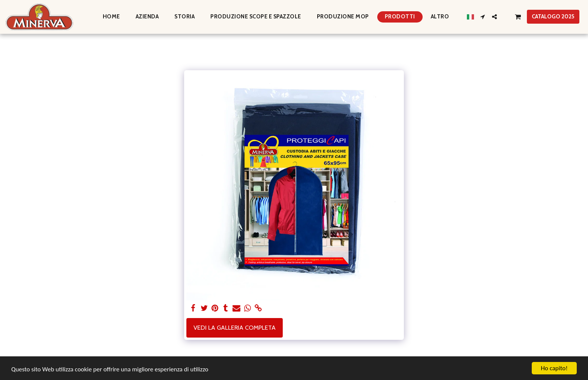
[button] (483, 17)
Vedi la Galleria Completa (235, 327)
